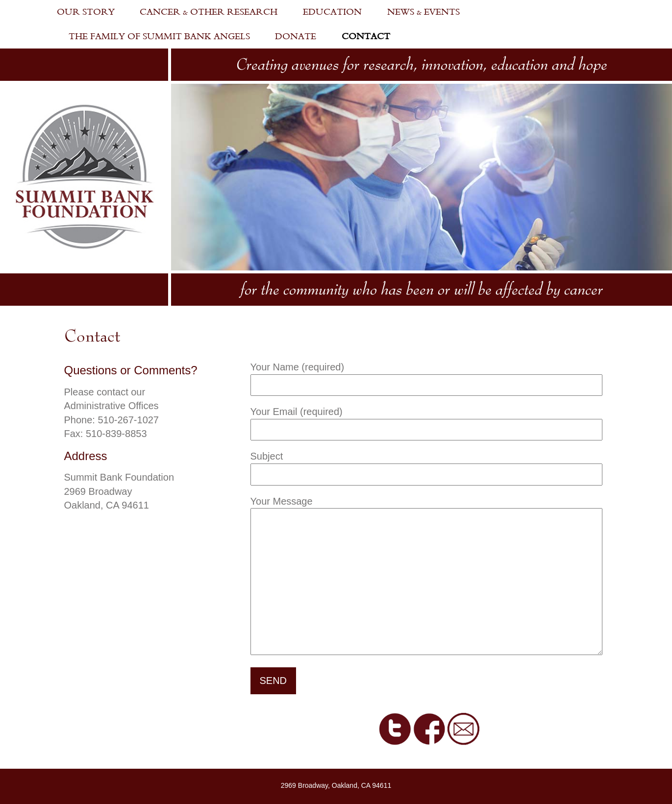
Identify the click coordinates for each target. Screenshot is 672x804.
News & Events (423, 12)
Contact (366, 37)
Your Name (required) (426, 376)
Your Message (426, 576)
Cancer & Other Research (209, 12)
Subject (426, 465)
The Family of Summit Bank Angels (159, 37)
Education (332, 12)
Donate (296, 37)
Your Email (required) (426, 421)
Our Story (86, 12)
